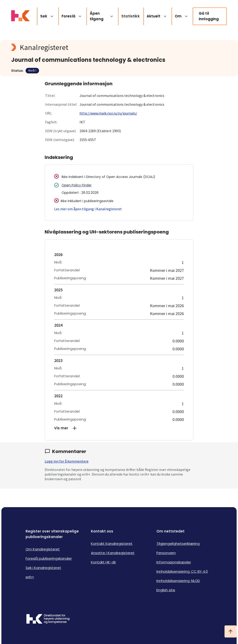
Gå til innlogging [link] (209, 16)
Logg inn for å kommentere (67, 461)
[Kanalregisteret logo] (104, 47)
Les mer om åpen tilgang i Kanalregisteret (88, 209)
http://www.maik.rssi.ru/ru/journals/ (108, 113)
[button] (119, 428)
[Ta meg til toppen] (231, 631)
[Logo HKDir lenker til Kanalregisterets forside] (20, 16)
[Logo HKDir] (48, 619)
